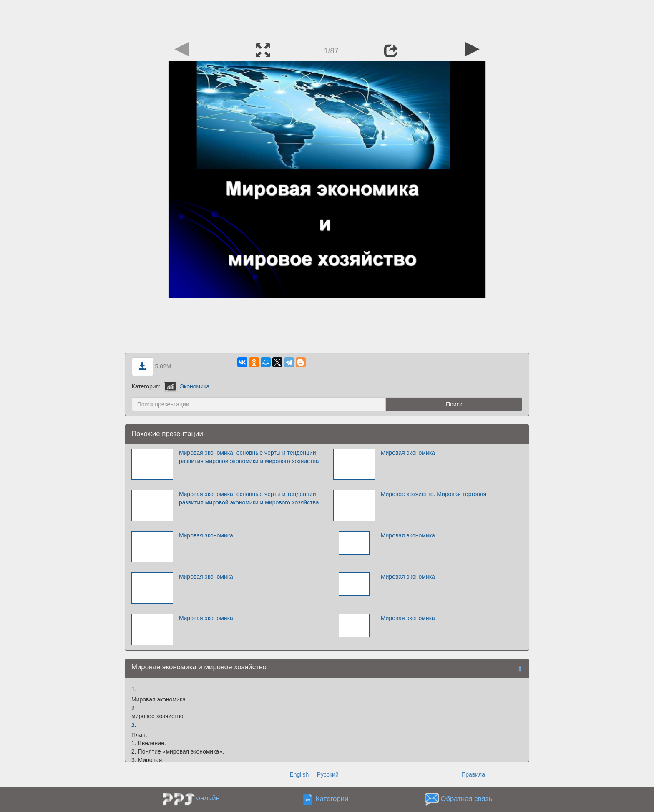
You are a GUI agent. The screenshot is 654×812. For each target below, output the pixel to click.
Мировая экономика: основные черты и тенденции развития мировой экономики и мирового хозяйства (249, 457)
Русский (328, 774)
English (299, 774)
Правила (473, 774)
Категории (332, 799)
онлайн (208, 798)
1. (134, 689)
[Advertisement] (327, 19)
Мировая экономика (408, 453)
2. (134, 725)
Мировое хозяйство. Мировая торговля (434, 494)
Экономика (187, 386)
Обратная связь (466, 799)
